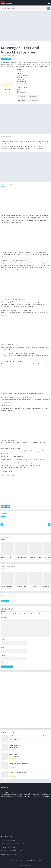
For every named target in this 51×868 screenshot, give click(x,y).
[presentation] (2, 525)
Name (3, 640)
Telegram (33, 101)
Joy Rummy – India (8, 476)
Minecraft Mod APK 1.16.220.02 (9, 854)
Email (3, 648)
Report (8, 90)
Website (3, 656)
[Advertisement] (25, 27)
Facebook (20, 72)
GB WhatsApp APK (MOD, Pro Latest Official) (13, 850)
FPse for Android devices (8, 840)
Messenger (5, 602)
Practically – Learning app (8, 847)
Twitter (33, 97)
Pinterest (22, 101)
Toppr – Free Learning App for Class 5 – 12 (12, 843)
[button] (48, 9)
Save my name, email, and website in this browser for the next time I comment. (25, 664)
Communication (10, 45)
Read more (6, 507)
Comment (4, 618)
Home (3, 45)
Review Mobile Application (36, 860)
